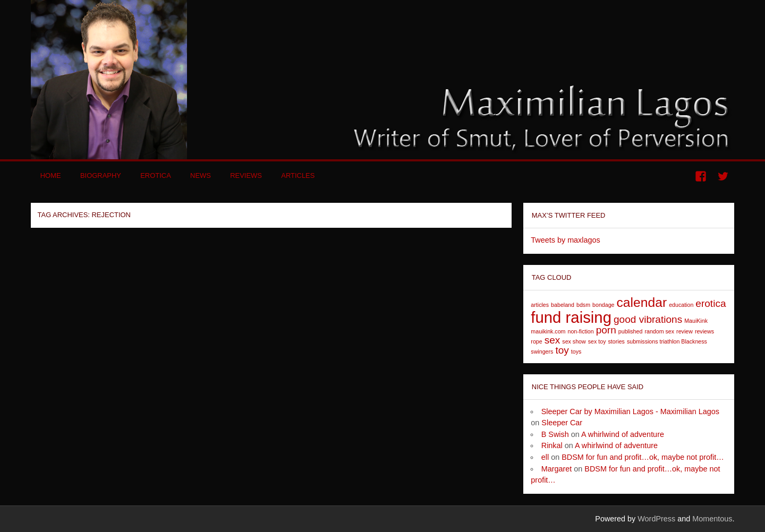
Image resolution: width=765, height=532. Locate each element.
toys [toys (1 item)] (576, 351)
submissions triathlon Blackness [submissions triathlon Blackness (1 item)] (667, 341)
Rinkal (552, 445)
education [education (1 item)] (681, 305)
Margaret (557, 469)
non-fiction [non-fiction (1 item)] (580, 331)
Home (51, 175)
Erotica (156, 175)
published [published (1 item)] (631, 331)
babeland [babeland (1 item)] (563, 305)
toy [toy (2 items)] (562, 350)
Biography (101, 175)
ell (545, 457)
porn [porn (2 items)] (606, 330)
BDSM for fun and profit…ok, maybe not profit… (643, 457)
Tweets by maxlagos (565, 240)
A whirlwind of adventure (623, 434)
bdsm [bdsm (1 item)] (583, 305)
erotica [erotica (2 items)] (711, 303)
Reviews (246, 175)
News (201, 175)
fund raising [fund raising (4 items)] (571, 317)
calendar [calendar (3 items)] (642, 302)
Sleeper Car (562, 423)
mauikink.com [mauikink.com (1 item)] (548, 331)
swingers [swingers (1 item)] (542, 351)
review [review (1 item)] (685, 331)
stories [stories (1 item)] (617, 341)
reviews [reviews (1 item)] (704, 331)
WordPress (656, 519)
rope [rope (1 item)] (536, 341)
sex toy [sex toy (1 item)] (597, 341)
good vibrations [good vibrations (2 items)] (648, 319)
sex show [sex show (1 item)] (574, 341)
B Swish (555, 434)
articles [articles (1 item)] (540, 305)
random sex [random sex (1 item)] (659, 331)
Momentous (712, 519)
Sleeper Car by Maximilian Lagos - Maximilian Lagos (630, 411)
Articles (298, 175)
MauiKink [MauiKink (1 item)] (696, 321)
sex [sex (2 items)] (552, 340)
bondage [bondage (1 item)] (603, 305)
